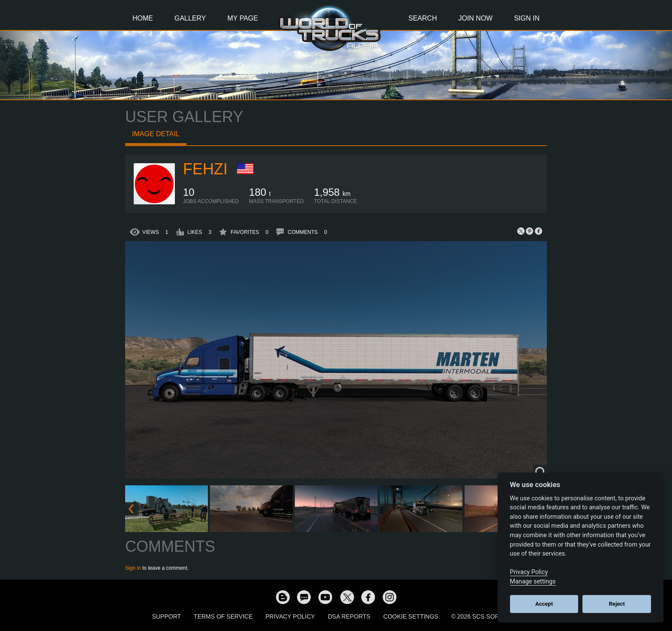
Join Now (475, 18)
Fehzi (205, 169)
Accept (544, 604)
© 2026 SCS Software (486, 616)
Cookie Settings (411, 616)
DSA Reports (349, 616)
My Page (243, 18)
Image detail (156, 134)
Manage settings (533, 582)
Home (143, 18)
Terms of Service (223, 616)
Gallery (190, 18)
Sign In (527, 18)
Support (166, 616)
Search (423, 18)
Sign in (133, 568)
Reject (617, 604)
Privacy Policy (290, 616)
